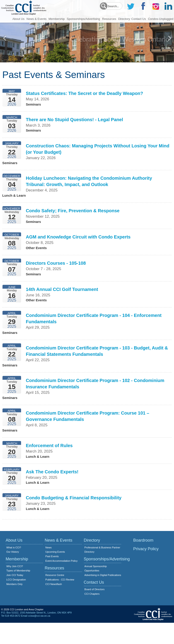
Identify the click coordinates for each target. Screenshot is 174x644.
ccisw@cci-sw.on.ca (39, 637)
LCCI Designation (16, 601)
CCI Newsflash (54, 605)
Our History (13, 573)
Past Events (52, 578)
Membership (57, 18)
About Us (18, 18)
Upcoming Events (55, 573)
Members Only (14, 605)
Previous (5, 38)
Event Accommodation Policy (61, 582)
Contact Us (139, 18)
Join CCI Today (15, 596)
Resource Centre (55, 596)
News (48, 569)
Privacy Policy (146, 570)
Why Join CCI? (15, 587)
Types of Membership (18, 592)
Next (169, 38)
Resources (109, 18)
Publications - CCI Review (60, 601)
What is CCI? (14, 569)
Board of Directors (95, 611)
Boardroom (143, 561)
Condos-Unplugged (161, 18)
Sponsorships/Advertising (83, 18)
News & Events (36, 18)
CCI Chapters (92, 615)
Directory (124, 18)
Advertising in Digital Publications (103, 596)
